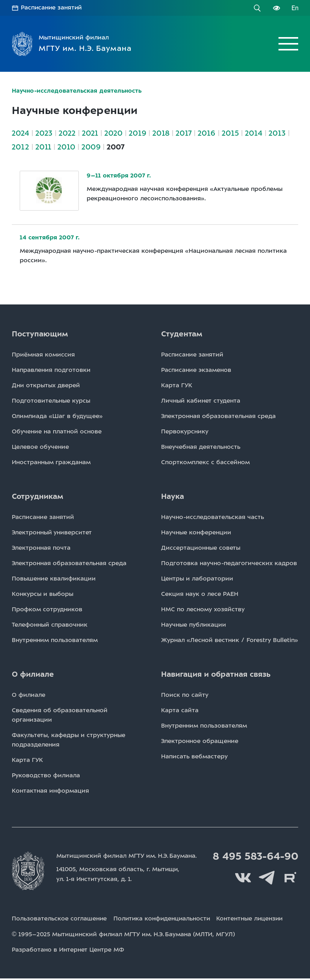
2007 (116, 147)
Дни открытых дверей (46, 385)
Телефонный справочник (50, 624)
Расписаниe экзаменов (196, 370)
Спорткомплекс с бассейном (205, 462)
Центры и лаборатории (197, 578)
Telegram (267, 877)
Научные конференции (196, 532)
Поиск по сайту (185, 694)
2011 (43, 147)
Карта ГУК (177, 385)
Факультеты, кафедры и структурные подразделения (69, 739)
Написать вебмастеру (194, 756)
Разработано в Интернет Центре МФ (68, 952)
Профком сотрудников (47, 609)
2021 (90, 133)
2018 (161, 133)
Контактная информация (50, 790)
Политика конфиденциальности (163, 921)
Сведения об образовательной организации (60, 715)
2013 (277, 133)
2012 (20, 147)
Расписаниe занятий (192, 354)
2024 (20, 133)
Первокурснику (185, 431)
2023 (44, 133)
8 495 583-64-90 (254, 856)
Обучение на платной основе (57, 431)
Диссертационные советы (201, 547)
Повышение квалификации (54, 578)
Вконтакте (243, 877)
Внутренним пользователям (55, 640)
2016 (207, 133)
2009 (91, 147)
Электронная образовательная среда (218, 416)
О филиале (29, 694)
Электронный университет (52, 532)
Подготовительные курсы (51, 400)
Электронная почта (41, 547)
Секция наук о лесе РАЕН (200, 594)
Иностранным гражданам (51, 462)
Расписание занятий (52, 8)
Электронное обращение (200, 741)
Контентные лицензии (254, 921)
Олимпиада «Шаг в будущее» (57, 416)
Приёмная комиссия (43, 354)
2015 (230, 133)
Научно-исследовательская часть (213, 517)
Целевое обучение (40, 446)
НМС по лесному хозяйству (203, 609)
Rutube (290, 877)
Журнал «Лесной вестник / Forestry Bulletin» (230, 640)
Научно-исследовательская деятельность (78, 91)
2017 (184, 133)
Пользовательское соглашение (59, 921)
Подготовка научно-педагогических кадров (229, 563)
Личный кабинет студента (201, 400)
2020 (113, 133)
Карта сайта (180, 710)
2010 (66, 147)
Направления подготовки (51, 370)
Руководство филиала (46, 775)
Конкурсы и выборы (43, 594)
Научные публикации (194, 624)
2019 (137, 133)
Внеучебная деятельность (201, 446)
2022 (67, 133)
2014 (254, 133)
